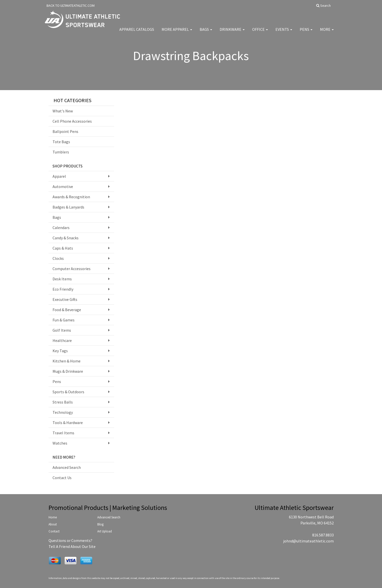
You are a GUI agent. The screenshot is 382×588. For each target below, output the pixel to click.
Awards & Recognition (71, 197)
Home (53, 517)
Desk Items (62, 279)
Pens (306, 33)
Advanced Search (67, 467)
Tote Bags (61, 142)
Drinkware (232, 33)
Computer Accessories (72, 269)
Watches (60, 443)
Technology (63, 412)
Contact (54, 531)
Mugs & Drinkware (68, 371)
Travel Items (63, 433)
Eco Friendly (63, 289)
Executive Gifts (65, 299)
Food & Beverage (67, 310)
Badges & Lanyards (68, 207)
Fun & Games (64, 320)
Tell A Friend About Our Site (72, 546)
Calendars (61, 228)
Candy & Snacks (66, 238)
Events (284, 33)
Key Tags (60, 351)
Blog (100, 524)
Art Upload (105, 531)
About (53, 524)
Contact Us (62, 478)
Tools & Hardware (68, 423)
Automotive (63, 186)
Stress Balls (63, 402)
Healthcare (62, 340)
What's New (63, 111)
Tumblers (61, 152)
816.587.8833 (323, 535)
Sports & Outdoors (68, 392)
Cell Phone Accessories (72, 121)
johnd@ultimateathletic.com (308, 541)
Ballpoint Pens (65, 131)
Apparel (59, 176)
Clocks (58, 258)
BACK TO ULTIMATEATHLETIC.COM (71, 6)
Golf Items (62, 330)
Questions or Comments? (70, 540)
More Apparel (177, 33)
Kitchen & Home (67, 361)
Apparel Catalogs (137, 33)
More (327, 33)
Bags (206, 33)
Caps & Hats (63, 248)
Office (260, 33)
